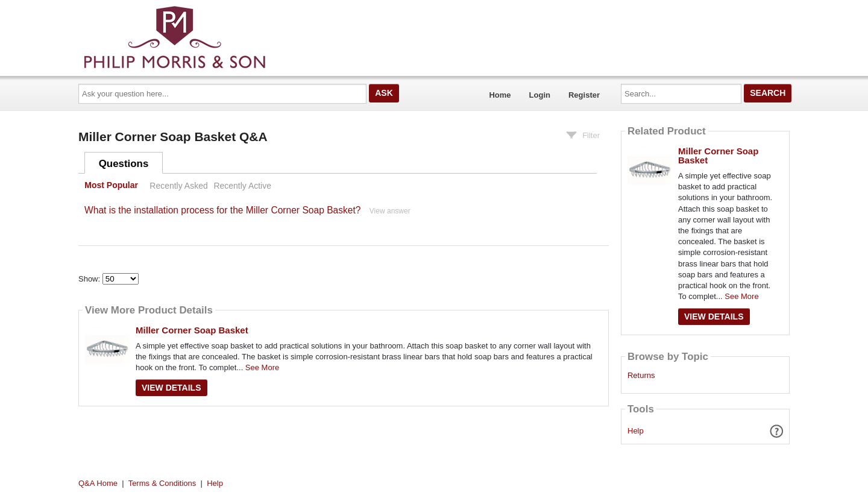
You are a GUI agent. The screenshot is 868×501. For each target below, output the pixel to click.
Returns (641, 376)
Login (540, 95)
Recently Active (242, 186)
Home (500, 95)
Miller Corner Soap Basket (192, 330)
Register (584, 95)
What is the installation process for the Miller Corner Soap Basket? (223, 210)
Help (636, 431)
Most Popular (111, 186)
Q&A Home (98, 483)
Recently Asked (178, 186)
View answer (390, 211)
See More (262, 367)
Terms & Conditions (162, 483)
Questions (124, 164)
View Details (171, 388)
